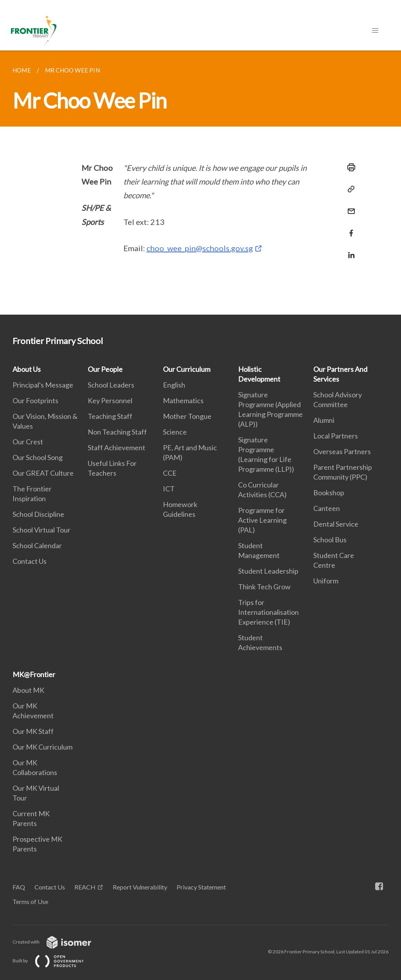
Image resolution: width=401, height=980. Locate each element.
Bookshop (329, 493)
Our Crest (28, 442)
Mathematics (183, 400)
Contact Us (30, 561)
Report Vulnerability (140, 887)
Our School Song (38, 457)
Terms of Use (30, 901)
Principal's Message (43, 385)
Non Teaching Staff (117, 432)
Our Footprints (35, 400)
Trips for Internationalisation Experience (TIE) (268, 612)
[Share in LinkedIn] (349, 250)
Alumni (324, 420)
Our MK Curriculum (42, 747)
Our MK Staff (33, 731)
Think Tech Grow (264, 587)
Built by (54, 961)
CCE (170, 473)
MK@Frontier (34, 674)
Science (175, 432)
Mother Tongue (187, 416)
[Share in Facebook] (349, 228)
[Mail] (349, 206)
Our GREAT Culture (43, 473)
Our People (105, 369)
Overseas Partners (342, 451)
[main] (200, 183)
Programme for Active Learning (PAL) (262, 520)
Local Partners (336, 436)
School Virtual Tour (42, 530)
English (174, 385)
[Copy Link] (349, 189)
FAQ (19, 887)
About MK (28, 690)
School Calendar (37, 545)
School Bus (330, 540)
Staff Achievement (117, 447)
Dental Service (336, 524)
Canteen (327, 508)
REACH (85, 887)
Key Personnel (110, 400)
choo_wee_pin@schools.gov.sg (200, 248)
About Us (27, 369)
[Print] (349, 167)
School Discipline (38, 514)
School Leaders (111, 385)
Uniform (326, 581)
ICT (169, 489)
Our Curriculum (187, 369)
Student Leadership (268, 571)
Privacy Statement (201, 887)
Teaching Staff (110, 416)
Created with (58, 942)
